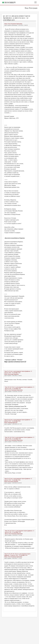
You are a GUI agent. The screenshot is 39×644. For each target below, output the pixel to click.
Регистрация (33, 8)
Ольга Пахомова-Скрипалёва (15, 24)
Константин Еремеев (13, 482)
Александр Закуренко (13, 374)
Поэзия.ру (10, 2)
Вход (26, 8)
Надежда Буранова (13, 423)
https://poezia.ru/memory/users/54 (15, 406)
